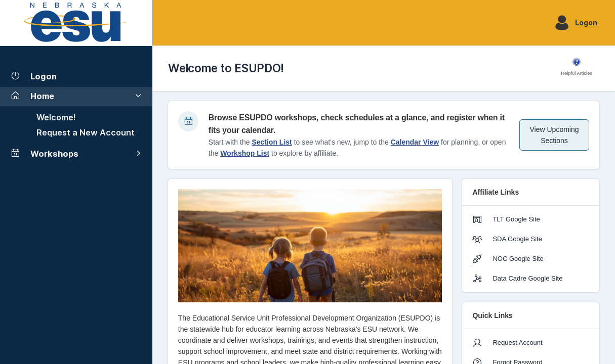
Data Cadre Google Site (517, 279)
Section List (272, 142)
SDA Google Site (507, 239)
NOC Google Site (508, 259)
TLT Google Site (506, 219)
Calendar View (415, 142)
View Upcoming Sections (555, 135)
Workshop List (245, 153)
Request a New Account (86, 132)
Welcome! (56, 117)
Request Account (507, 343)
